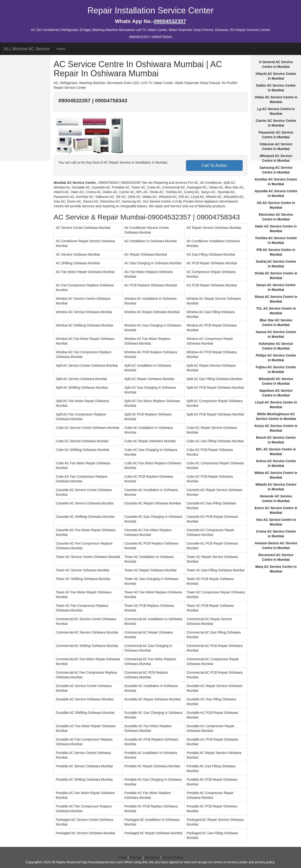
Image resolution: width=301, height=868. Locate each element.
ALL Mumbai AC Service (27, 49)
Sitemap (136, 857)
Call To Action (214, 165)
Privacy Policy (173, 857)
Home (61, 49)
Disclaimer (152, 857)
